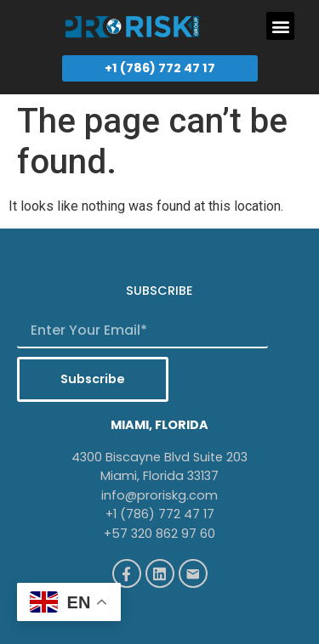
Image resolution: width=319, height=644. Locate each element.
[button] (280, 26)
